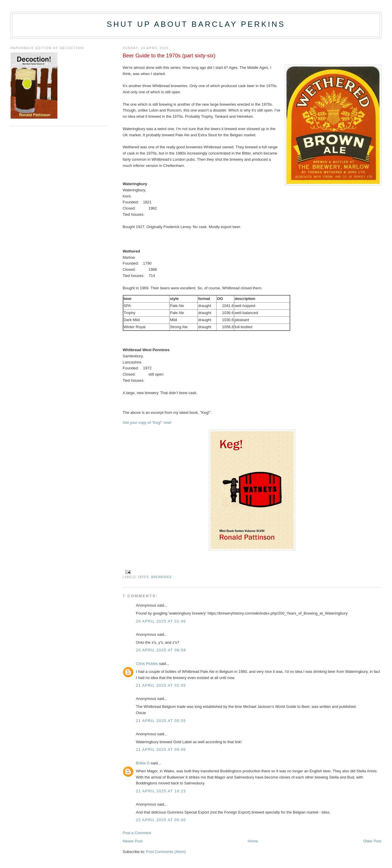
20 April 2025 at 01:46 (161, 621)
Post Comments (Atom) (166, 852)
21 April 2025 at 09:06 (161, 750)
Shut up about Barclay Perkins (196, 24)
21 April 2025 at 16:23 (161, 791)
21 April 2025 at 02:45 (161, 685)
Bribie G (143, 763)
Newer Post (133, 841)
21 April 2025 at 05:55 (161, 721)
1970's (143, 577)
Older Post (372, 841)
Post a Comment (137, 833)
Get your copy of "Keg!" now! (147, 423)
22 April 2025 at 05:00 (161, 820)
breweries (162, 577)
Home (253, 841)
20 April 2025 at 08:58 (161, 650)
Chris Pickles (147, 664)
